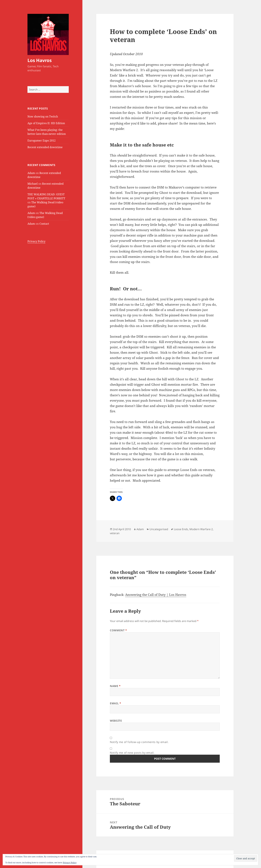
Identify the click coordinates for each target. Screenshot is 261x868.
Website (116, 721)
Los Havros (40, 60)
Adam (31, 173)
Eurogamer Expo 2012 (42, 140)
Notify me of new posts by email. (132, 753)
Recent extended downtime (45, 147)
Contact (44, 224)
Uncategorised (159, 529)
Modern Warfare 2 (201, 529)
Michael (33, 184)
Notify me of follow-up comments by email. (139, 742)
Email (115, 703)
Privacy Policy (36, 241)
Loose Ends (181, 529)
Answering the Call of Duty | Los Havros (156, 595)
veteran (115, 533)
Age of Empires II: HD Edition (46, 123)
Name (115, 686)
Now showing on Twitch (43, 116)
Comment (118, 630)
